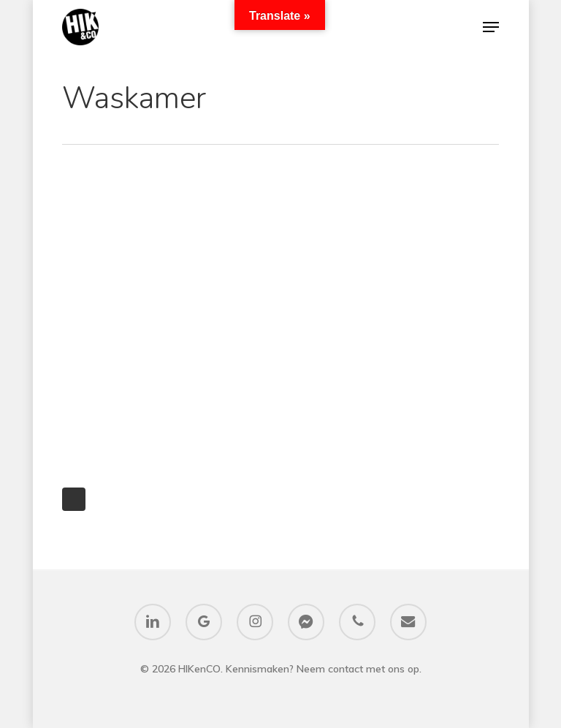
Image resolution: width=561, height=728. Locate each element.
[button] (491, 27)
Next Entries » (74, 499)
